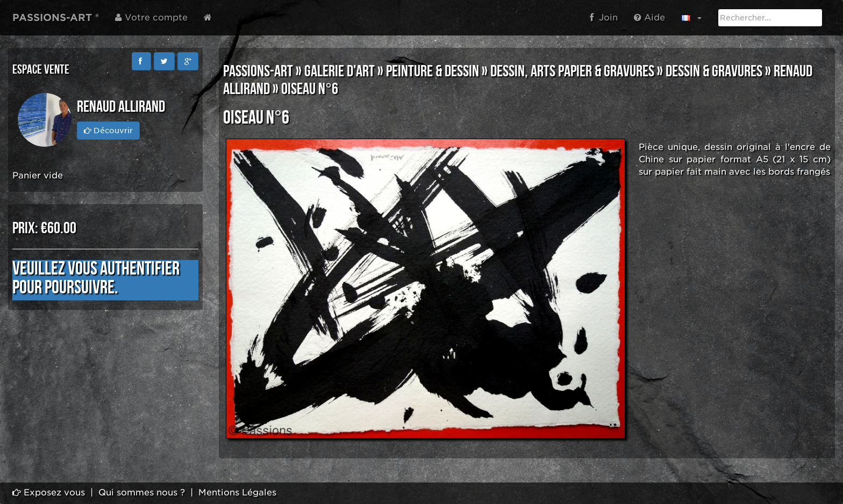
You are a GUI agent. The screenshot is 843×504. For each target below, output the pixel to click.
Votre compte (151, 17)
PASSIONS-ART (258, 71)
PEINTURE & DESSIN (433, 71)
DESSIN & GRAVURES (714, 71)
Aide (649, 17)
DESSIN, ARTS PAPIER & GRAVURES (572, 71)
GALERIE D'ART (340, 71)
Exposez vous (49, 492)
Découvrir (108, 131)
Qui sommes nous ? (142, 492)
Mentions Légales (237, 492)
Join (604, 17)
